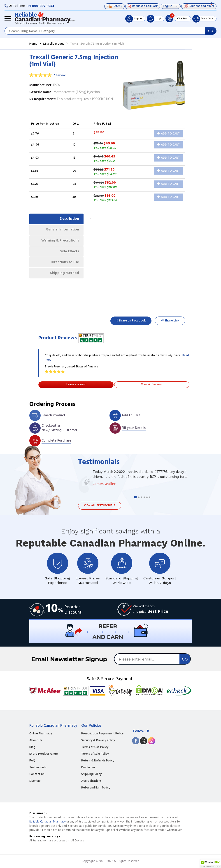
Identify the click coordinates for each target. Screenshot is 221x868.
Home (33, 44)
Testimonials (38, 768)
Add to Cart (169, 134)
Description (69, 219)
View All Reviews (152, 384)
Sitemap (35, 781)
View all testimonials (100, 506)
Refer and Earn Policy (96, 788)
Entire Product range (44, 754)
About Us (36, 740)
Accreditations (91, 781)
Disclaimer (88, 768)
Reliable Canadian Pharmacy (48, 822)
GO (211, 31)
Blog (32, 747)
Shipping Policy (91, 774)
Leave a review (76, 384)
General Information (62, 230)
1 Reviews (60, 75)
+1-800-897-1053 (41, 6)
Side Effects (69, 252)
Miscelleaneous (54, 44)
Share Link (170, 321)
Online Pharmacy (41, 734)
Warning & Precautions (60, 241)
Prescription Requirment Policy (102, 734)
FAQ (32, 761)
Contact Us (37, 774)
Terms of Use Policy (95, 747)
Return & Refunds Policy (98, 761)
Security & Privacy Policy (98, 740)
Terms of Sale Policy (95, 754)
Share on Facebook (131, 321)
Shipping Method (65, 274)
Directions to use (65, 263)
